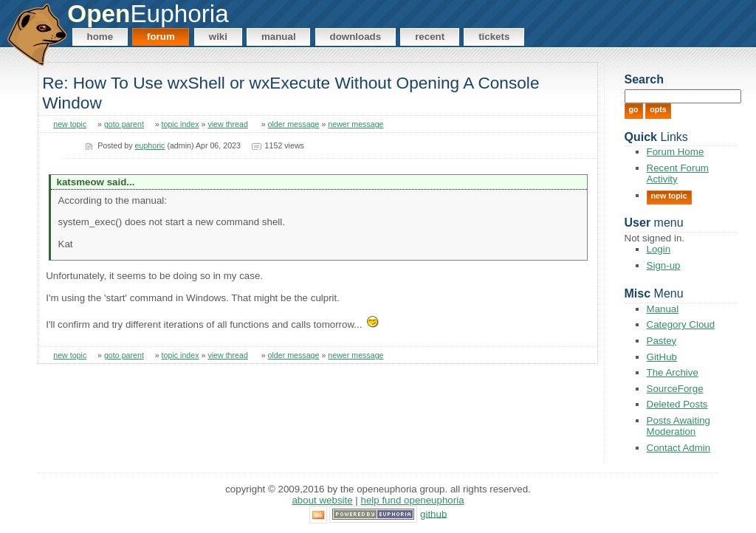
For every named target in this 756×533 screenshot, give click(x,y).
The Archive (673, 372)
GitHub (662, 357)
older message (294, 124)
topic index (181, 124)
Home (100, 37)
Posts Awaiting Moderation (678, 426)
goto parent (124, 124)
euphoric (150, 145)
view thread (228, 124)
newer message (355, 124)
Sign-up (664, 265)
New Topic (669, 196)
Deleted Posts (677, 404)
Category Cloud (681, 324)
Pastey (662, 341)
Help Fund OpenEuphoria (413, 500)
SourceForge (675, 389)
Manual (279, 37)
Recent (430, 37)
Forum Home (676, 152)
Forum (161, 37)
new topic (70, 124)
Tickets (494, 37)
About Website (322, 500)
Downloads (356, 37)
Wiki (218, 37)
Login (659, 249)
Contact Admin (679, 448)
